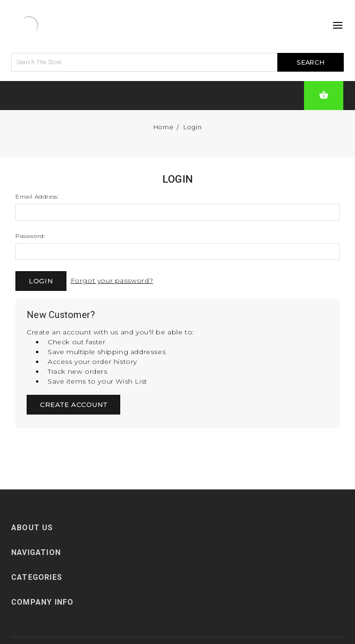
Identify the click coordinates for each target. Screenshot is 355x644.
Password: (30, 236)
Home (163, 127)
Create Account (73, 405)
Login (192, 127)
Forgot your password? (112, 281)
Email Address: (37, 196)
